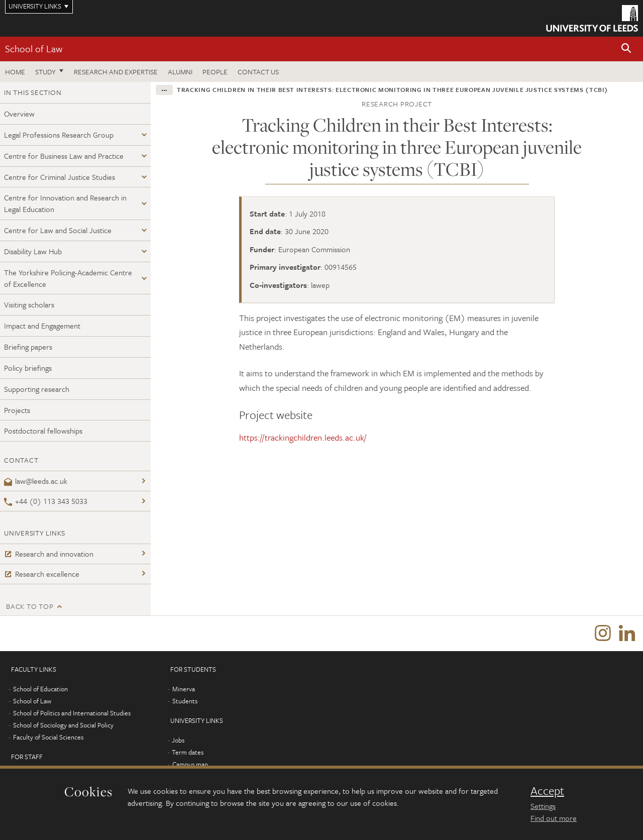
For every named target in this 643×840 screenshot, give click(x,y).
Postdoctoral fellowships (43, 431)
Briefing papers (28, 347)
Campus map (190, 764)
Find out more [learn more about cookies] (554, 818)
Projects (17, 410)
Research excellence (42, 574)
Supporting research (37, 389)
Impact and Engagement (42, 326)
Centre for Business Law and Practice (64, 156)
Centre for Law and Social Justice (58, 230)
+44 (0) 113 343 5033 (46, 501)
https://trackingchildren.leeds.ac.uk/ (303, 437)
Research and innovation (49, 554)
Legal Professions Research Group (59, 135)
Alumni (180, 72)
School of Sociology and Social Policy (63, 725)
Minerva (184, 689)
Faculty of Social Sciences (48, 737)
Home (15, 72)
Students (185, 701)
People (215, 72)
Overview (19, 114)
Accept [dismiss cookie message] (547, 791)
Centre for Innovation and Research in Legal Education (65, 203)
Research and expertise (116, 72)
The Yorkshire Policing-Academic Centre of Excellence (68, 278)
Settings (543, 806)
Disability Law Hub (33, 251)
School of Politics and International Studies (72, 713)
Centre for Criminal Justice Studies (60, 177)
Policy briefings (28, 368)
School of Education (40, 689)
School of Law (34, 48)
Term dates (188, 752)
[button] (626, 49)
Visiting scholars (29, 304)
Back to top (30, 606)
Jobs (178, 740)
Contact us (258, 72)
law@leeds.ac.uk (36, 481)
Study (45, 72)
